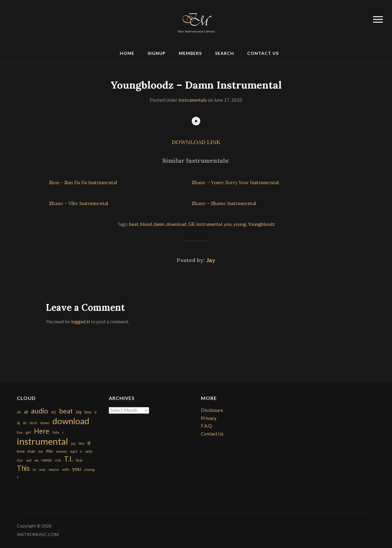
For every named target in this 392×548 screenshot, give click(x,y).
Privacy (209, 418)
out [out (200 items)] (29, 460)
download (176, 224)
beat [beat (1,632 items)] (66, 411)
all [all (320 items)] (26, 412)
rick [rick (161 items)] (58, 460)
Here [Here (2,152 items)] (42, 431)
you (228, 224)
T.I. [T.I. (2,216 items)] (68, 459)
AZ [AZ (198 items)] (54, 412)
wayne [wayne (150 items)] (54, 469)
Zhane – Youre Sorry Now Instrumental (235, 183)
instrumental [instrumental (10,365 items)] (42, 441)
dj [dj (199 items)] (18, 423)
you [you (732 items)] (77, 469)
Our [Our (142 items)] (20, 460)
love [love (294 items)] (21, 451)
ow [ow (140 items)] (37, 460)
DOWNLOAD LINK (196, 142)
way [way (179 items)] (42, 469)
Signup (157, 53)
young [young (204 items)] (89, 469)
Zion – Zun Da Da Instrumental (83, 183)
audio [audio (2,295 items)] (40, 411)
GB (191, 224)
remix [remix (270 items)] (47, 460)
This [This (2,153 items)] (23, 468)
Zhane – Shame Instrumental (224, 203)
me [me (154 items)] (41, 451)
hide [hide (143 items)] (56, 432)
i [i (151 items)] (63, 432)
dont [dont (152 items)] (33, 423)
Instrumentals (193, 100)
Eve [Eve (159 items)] (20, 432)
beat (134, 224)
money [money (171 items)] (62, 451)
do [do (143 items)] (25, 423)
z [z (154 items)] (18, 477)
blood (146, 224)
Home (127, 53)
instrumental (209, 224)
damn (159, 224)
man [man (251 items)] (31, 451)
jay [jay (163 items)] (73, 443)
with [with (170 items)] (66, 469)
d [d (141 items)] (96, 412)
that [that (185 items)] (79, 460)
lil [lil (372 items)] (89, 443)
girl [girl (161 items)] (28, 432)
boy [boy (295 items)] (88, 412)
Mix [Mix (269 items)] (50, 451)
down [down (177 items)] (45, 423)
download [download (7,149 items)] (71, 421)
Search (224, 53)
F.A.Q (206, 426)
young (240, 224)
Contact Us (263, 53)
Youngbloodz (261, 224)
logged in (81, 322)
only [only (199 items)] (89, 451)
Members (190, 53)
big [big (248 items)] (79, 412)
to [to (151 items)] (34, 469)
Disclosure (212, 410)
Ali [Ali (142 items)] (19, 412)
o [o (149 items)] (81, 451)
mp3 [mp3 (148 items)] (73, 451)
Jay (211, 260)
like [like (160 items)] (82, 443)
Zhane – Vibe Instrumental (79, 203)
